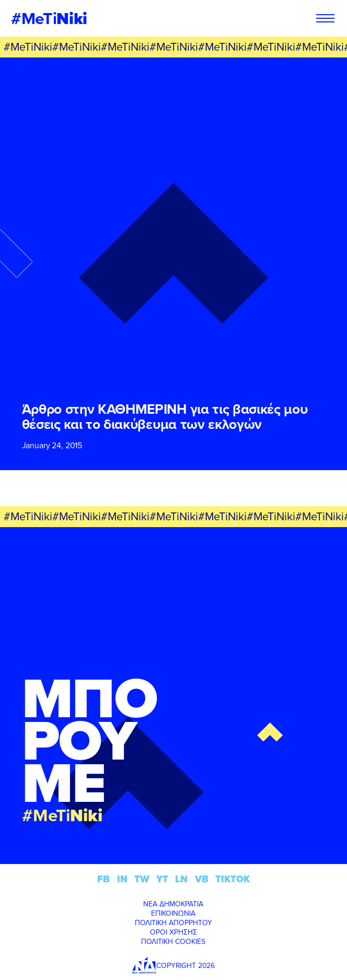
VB (202, 879)
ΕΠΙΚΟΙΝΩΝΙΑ (173, 913)
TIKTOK (233, 879)
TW (142, 879)
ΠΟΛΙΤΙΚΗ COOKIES (173, 941)
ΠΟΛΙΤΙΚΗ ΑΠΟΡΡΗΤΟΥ (173, 923)
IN (122, 879)
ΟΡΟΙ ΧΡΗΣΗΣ (173, 932)
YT (162, 879)
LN (181, 879)
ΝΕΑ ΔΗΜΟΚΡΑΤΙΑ (173, 904)
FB (103, 879)
